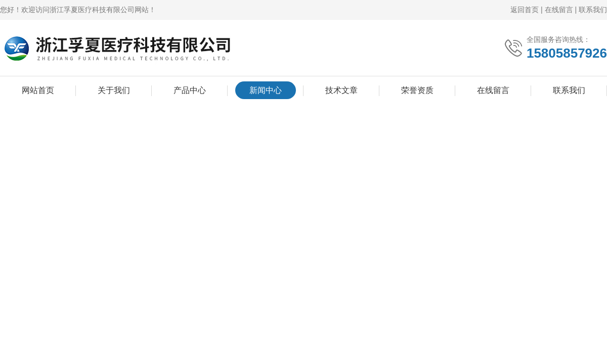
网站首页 (38, 90)
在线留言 (559, 10)
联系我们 (593, 10)
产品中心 (190, 90)
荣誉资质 (417, 90)
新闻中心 (266, 90)
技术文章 (341, 90)
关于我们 (114, 90)
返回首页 (525, 10)
